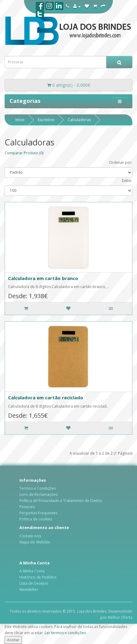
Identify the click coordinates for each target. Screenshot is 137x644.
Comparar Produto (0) (24, 153)
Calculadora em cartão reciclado (46, 397)
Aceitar (13, 640)
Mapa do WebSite (35, 542)
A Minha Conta (32, 571)
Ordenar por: (121, 162)
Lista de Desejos (34, 583)
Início (20, 120)
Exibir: (127, 181)
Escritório (46, 120)
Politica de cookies (36, 519)
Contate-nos (30, 536)
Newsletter (29, 589)
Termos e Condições (38, 488)
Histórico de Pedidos (38, 577)
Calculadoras (79, 120)
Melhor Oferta (120, 617)
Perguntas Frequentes (38, 513)
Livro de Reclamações (38, 494)
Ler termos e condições (65, 633)
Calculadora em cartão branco (43, 278)
